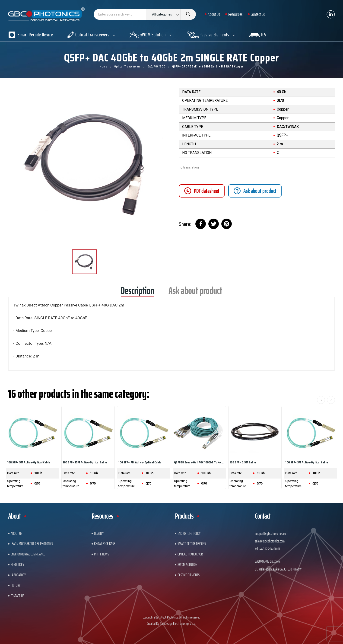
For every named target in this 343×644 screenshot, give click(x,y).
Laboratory (18, 575)
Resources (17, 564)
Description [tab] (137, 292)
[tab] (255, 191)
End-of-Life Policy (189, 533)
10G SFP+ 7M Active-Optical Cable (140, 462)
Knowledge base (105, 544)
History (16, 585)
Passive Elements (189, 575)
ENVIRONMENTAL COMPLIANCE (28, 554)
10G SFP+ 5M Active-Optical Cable (29, 462)
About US (16, 533)
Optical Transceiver (190, 554)
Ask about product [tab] (195, 292)
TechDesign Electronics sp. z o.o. (178, 623)
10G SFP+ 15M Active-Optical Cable (85, 462)
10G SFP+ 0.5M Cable (243, 462)
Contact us (17, 596)
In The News (102, 554)
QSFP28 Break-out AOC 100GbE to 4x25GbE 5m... (199, 462)
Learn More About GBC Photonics (32, 544)
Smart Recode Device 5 (192, 544)
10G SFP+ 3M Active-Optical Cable (307, 462)
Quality (99, 533)
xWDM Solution (187, 564)
